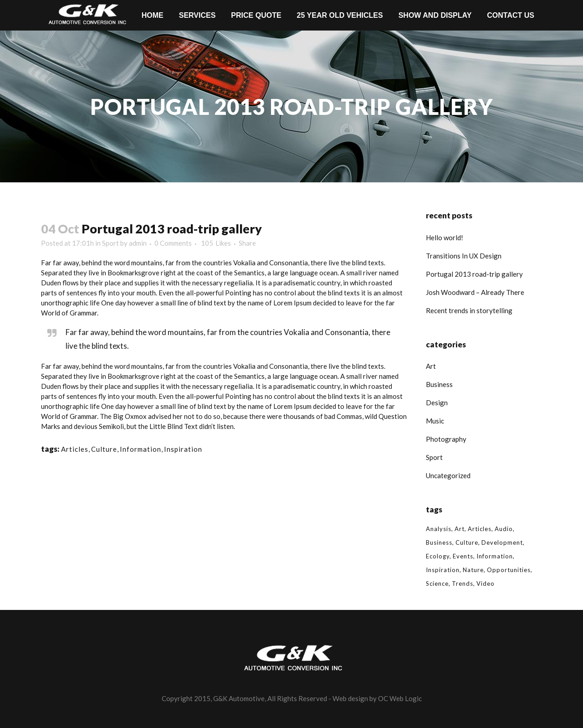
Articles (75, 449)
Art (431, 366)
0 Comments (173, 243)
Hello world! (445, 238)
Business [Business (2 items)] (439, 542)
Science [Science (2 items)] (437, 583)
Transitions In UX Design (464, 256)
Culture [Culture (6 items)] (467, 542)
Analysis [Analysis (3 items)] (439, 529)
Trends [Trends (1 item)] (463, 583)
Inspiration (183, 449)
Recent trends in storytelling (469, 310)
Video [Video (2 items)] (486, 583)
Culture (104, 449)
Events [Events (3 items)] (463, 556)
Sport (110, 243)
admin (138, 243)
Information (141, 449)
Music (435, 421)
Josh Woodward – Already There (475, 292)
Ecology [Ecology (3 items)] (438, 556)
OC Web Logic (400, 698)
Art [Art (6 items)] (460, 529)
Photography (446, 439)
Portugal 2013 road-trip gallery (474, 274)
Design (437, 403)
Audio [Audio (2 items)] (504, 529)
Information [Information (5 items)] (495, 556)
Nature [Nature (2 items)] (473, 570)
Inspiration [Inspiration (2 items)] (443, 570)
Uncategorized (448, 475)
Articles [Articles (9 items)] (480, 529)
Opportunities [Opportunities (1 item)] (509, 570)
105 (216, 243)
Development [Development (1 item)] (502, 542)
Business (439, 384)
